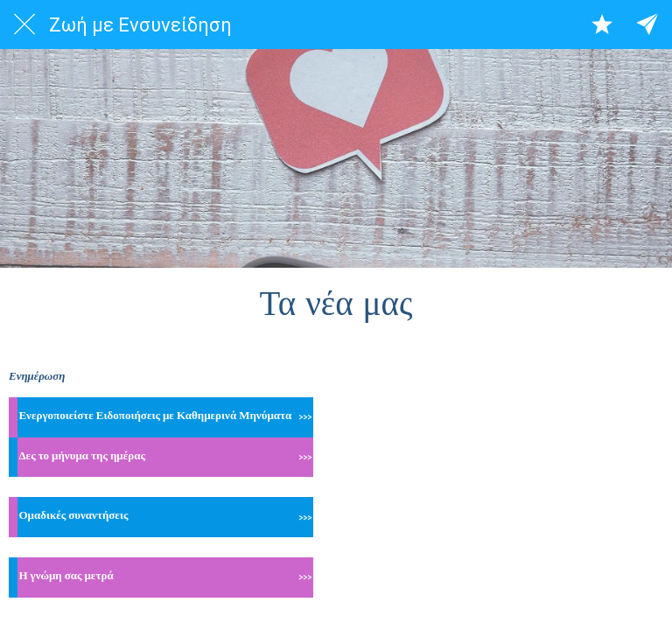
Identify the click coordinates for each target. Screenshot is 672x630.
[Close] (24, 24)
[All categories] (647, 24)
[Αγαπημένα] (602, 24)
